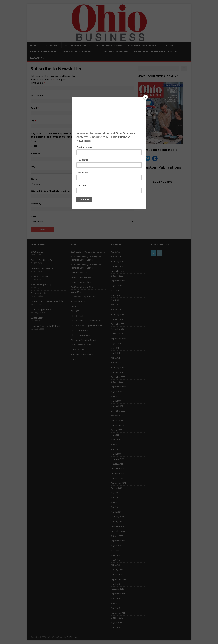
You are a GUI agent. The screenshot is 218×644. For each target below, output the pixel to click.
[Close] (145, 97)
